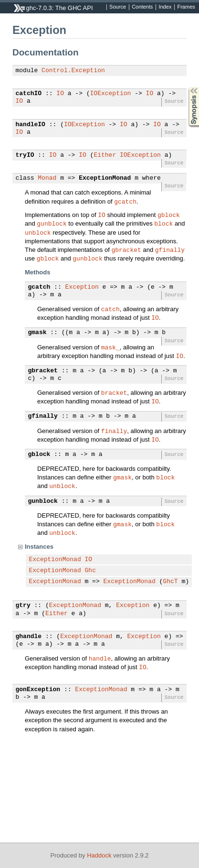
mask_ (110, 347)
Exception (82, 287)
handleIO (31, 125)
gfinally (170, 250)
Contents (142, 7)
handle (100, 658)
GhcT (170, 582)
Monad (47, 178)
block (163, 223)
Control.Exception (73, 71)
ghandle (29, 637)
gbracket (126, 250)
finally (114, 431)
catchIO (29, 94)
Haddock (99, 855)
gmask (37, 333)
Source (118, 7)
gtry (23, 606)
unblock (38, 232)
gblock (169, 215)
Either (105, 155)
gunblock (52, 223)
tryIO (25, 155)
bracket (114, 392)
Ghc (90, 571)
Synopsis (186, 87)
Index (165, 7)
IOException (111, 94)
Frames (186, 7)
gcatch (125, 201)
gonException (38, 690)
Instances (39, 547)
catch (110, 309)
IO (60, 94)
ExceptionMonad (105, 178)
